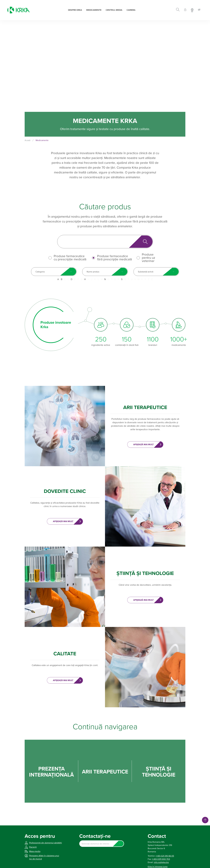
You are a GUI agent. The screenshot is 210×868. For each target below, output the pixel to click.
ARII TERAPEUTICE (105, 772)
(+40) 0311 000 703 (161, 859)
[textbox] (102, 844)
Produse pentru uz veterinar (148, 258)
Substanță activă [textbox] (146, 272)
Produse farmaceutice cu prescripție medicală (70, 258)
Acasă (27, 140)
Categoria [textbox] (40, 272)
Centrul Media (114, 10)
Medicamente (94, 10)
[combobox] (54, 272)
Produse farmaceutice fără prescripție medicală (115, 258)
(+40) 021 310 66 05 (165, 856)
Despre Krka (75, 10)
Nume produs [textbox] (93, 272)
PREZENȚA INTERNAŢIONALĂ (51, 772)
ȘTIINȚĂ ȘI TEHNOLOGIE (159, 772)
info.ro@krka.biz (161, 862)
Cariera (131, 10)
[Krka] (19, 10)
